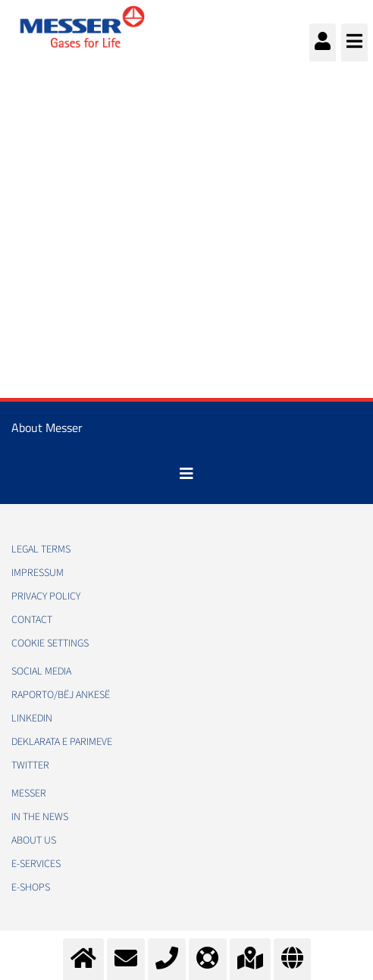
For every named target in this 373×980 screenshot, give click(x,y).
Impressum (38, 573)
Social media (41, 672)
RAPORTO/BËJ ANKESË (61, 695)
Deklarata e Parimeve (62, 742)
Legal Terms (41, 549)
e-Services (36, 864)
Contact (32, 620)
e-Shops (31, 888)
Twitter (30, 766)
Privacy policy (46, 596)
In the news (40, 817)
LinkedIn (32, 719)
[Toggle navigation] (186, 474)
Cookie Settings (50, 643)
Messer (29, 794)
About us (34, 841)
